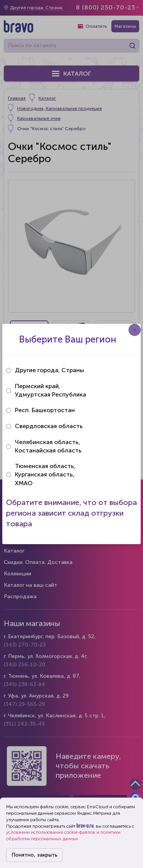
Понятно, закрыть (35, 855)
